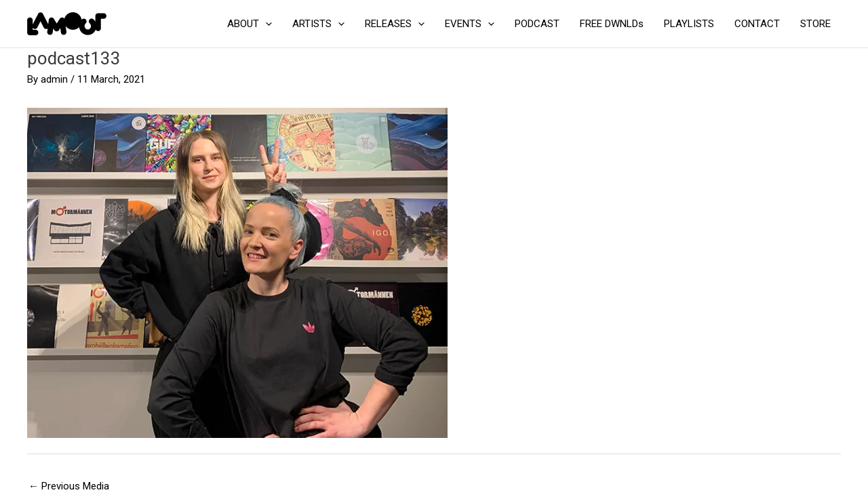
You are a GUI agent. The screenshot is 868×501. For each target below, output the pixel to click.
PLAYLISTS (689, 24)
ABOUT (250, 24)
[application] (265, 24)
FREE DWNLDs (612, 24)
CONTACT (757, 24)
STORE (815, 24)
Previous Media (69, 486)
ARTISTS (318, 24)
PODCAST (537, 24)
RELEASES (395, 24)
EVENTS (470, 24)
